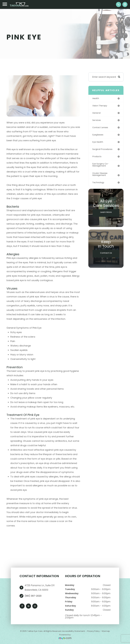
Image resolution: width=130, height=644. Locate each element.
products (97, 158)
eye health (98, 143)
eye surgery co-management (101, 166)
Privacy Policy (93, 631)
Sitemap (106, 631)
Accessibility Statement (74, 631)
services (97, 121)
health (96, 98)
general (97, 113)
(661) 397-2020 (33, 596)
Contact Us (106, 255)
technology (99, 184)
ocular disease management (101, 176)
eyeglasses (98, 136)
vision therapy (100, 106)
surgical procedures (103, 150)
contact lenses (101, 128)
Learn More (106, 214)
